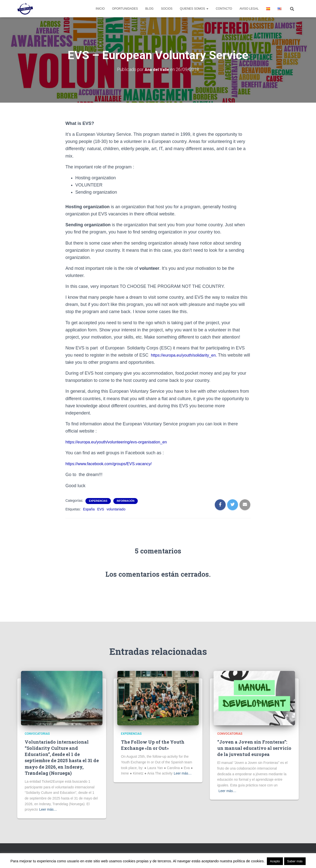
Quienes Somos (194, 9)
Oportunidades (125, 9)
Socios (167, 9)
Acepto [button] (275, 861)
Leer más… (48, 809)
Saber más (295, 861)
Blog (149, 9)
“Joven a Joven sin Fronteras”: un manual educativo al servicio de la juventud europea (254, 748)
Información (126, 501)
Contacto (224, 9)
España (89, 509)
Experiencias (98, 501)
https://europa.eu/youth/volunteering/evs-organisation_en (121, 442)
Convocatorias (37, 734)
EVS (101, 509)
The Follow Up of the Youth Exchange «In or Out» (153, 745)
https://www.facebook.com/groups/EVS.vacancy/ (113, 464)
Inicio (100, 9)
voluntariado (116, 509)
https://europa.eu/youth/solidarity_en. (188, 355)
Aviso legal (249, 9)
